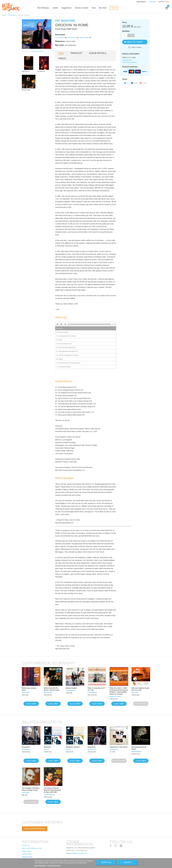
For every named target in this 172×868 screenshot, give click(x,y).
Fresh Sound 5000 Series (66, 29)
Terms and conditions (129, 62)
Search (114, 8)
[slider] (90, 324)
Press (62, 58)
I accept (128, 862)
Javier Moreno (71, 690)
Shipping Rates (27, 857)
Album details (98, 53)
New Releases (43, 8)
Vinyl (94, 8)
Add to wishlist (136, 47)
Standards (47, 747)
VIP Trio (46, 749)
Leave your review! (37, 51)
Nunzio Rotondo (49, 795)
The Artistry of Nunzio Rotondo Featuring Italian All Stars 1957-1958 (52, 790)
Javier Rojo (26, 692)
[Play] (61, 324)
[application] (86, 324)
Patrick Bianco (136, 751)
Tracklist (76, 53)
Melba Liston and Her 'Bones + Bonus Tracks (52, 689)
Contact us (26, 845)
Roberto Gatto (84, 37)
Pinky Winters (92, 692)
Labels (55, 8)
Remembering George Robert (139, 748)
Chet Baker (26, 793)
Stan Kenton (114, 749)
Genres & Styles (82, 8)
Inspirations (92, 747)
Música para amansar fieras (29, 689)
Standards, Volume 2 (73, 747)
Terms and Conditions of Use (32, 848)
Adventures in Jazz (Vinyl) (118, 747)
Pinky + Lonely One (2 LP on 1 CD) (96, 689)
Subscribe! (152, 2)
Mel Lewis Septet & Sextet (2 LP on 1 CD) (140, 689)
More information (40, 865)
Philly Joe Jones (115, 696)
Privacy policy (27, 851)
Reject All (106, 862)
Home (4, 15)
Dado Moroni (72, 37)
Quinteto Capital (71, 688)
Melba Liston (48, 692)
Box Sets (103, 8)
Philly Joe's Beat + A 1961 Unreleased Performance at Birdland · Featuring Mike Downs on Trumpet (119, 691)
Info (61, 53)
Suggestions (66, 8)
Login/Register (141, 2)
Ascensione (26, 747)
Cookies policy (27, 854)
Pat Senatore (12, 15)
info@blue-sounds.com (79, 853)
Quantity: (126, 31)
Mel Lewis (135, 692)
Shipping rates (127, 60)
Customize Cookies (54, 865)
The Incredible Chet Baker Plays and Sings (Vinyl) (31, 789)
